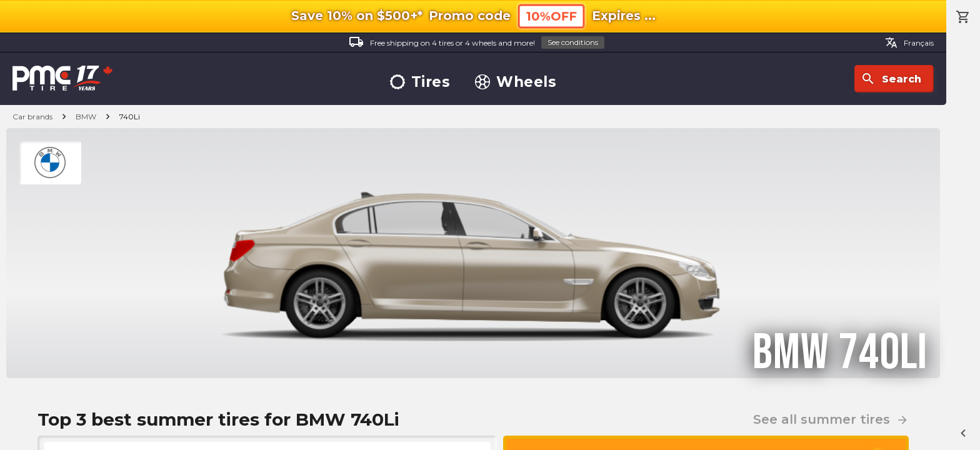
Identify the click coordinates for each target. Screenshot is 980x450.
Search (891, 79)
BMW (86, 117)
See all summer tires (831, 419)
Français (909, 42)
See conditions (573, 42)
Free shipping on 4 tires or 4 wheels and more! (477, 43)
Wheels (516, 82)
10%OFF (551, 16)
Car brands (32, 117)
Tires (420, 82)
